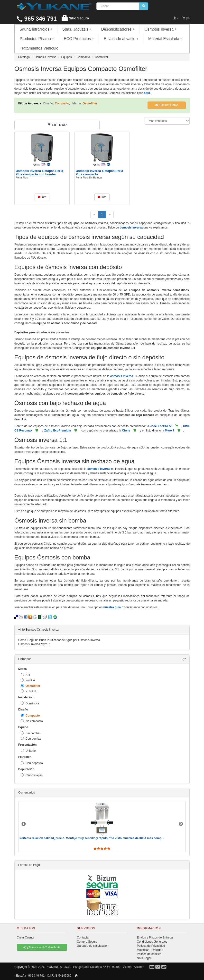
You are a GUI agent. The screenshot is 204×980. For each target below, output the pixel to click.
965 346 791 (37, 19)
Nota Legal (144, 958)
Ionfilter (28, 680)
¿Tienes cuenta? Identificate (42, 947)
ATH (26, 675)
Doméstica (30, 703)
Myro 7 (170, 431)
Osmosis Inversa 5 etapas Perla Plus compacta (99, 173)
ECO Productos (79, 39)
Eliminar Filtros (167, 105)
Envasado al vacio (121, 39)
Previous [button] (24, 824)
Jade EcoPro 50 (161, 426)
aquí (147, 93)
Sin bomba (30, 733)
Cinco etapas (32, 775)
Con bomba (31, 739)
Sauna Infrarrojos (36, 29)
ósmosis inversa (131, 228)
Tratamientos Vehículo (39, 48)
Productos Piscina (37, 39)
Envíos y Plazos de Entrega (155, 938)
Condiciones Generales (152, 942)
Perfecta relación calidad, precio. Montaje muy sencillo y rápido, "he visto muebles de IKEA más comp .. (92, 838)
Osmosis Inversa (161, 29)
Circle (126, 431)
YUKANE (29, 691)
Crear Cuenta (26, 938)
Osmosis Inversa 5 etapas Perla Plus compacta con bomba (39, 173)
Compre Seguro (87, 942)
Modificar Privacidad (150, 950)
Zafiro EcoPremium (58, 431)
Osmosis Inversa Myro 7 (34, 644)
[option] (102, 827)
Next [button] (181, 824)
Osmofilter (30, 686)
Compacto (30, 715)
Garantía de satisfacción (93, 946)
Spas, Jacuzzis (77, 29)
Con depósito (32, 763)
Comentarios (27, 793)
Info (42, 197)
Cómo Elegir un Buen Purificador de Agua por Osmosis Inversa (59, 640)
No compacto (32, 721)
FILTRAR (57, 125)
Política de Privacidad (151, 946)
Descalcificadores (118, 29)
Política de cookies (149, 954)
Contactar (83, 938)
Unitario (28, 751)
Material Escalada (165, 39)
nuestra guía (112, 607)
